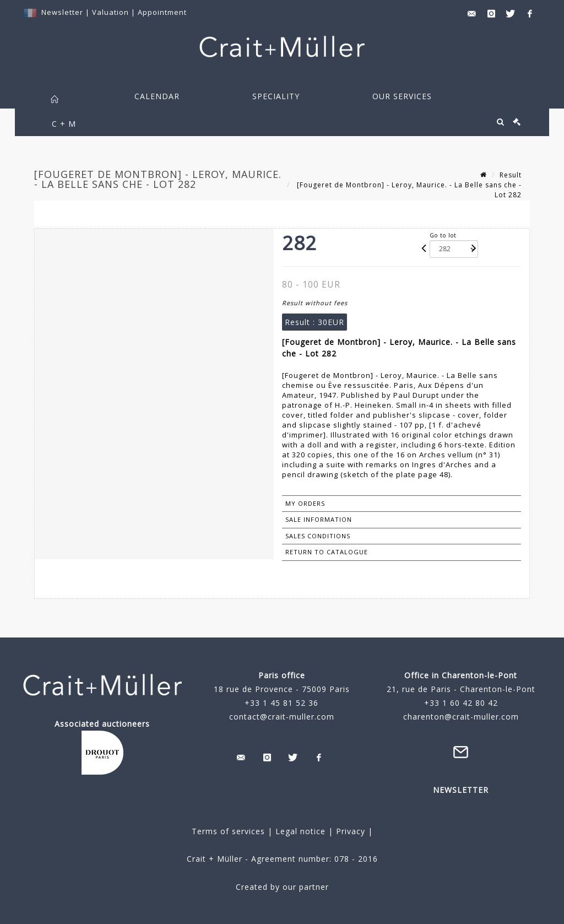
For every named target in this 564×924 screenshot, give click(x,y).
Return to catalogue (327, 552)
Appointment (162, 12)
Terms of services (228, 831)
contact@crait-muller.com (282, 717)
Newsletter (62, 12)
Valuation (110, 12)
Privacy (349, 831)
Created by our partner (282, 887)
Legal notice (300, 831)
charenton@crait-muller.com (461, 717)
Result (511, 175)
